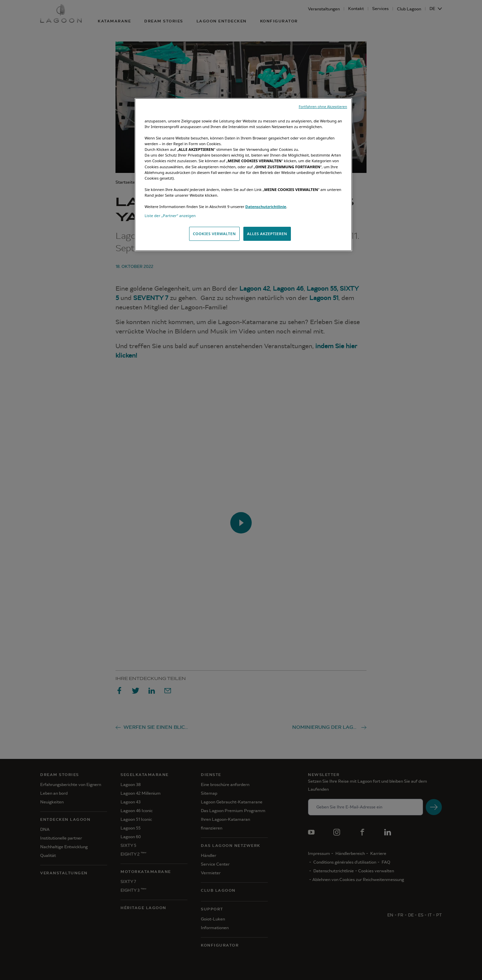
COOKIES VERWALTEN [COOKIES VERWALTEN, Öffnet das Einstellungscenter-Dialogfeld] (214, 234)
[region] (243, 175)
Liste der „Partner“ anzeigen (170, 216)
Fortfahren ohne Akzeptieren (323, 107)
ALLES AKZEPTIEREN (267, 234)
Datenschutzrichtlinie (266, 207)
